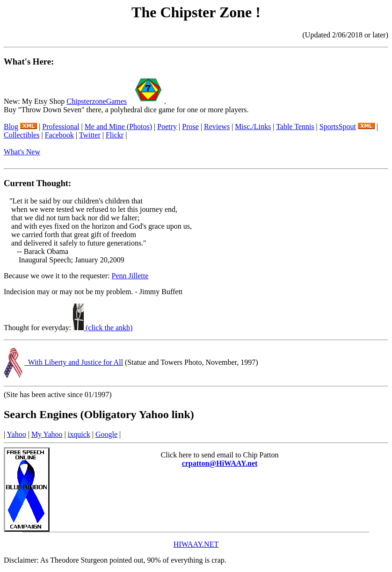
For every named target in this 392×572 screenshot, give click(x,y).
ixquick (79, 434)
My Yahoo (47, 434)
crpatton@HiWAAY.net (220, 463)
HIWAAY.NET (196, 544)
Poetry (167, 127)
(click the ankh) (103, 328)
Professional (61, 127)
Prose (190, 127)
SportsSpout (338, 127)
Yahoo (17, 434)
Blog (11, 127)
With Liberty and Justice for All (74, 362)
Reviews (217, 127)
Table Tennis (295, 127)
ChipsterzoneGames (97, 101)
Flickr (115, 135)
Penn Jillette (130, 276)
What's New (22, 152)
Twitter (90, 135)
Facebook (59, 135)
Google (106, 434)
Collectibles (22, 135)
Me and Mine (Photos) (118, 127)
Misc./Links (253, 127)
